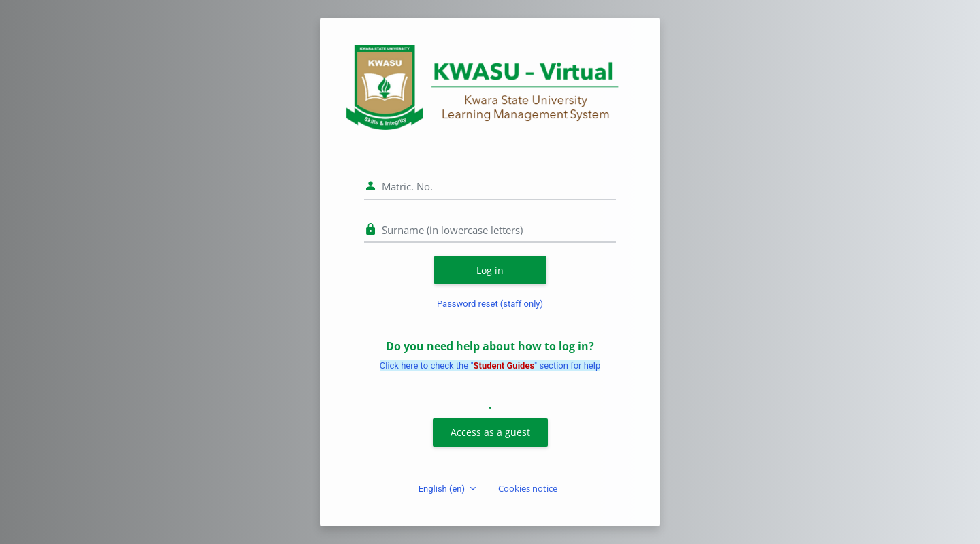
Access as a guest (490, 432)
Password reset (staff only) (490, 304)
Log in (490, 270)
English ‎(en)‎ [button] (443, 489)
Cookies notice (528, 488)
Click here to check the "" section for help (490, 365)
